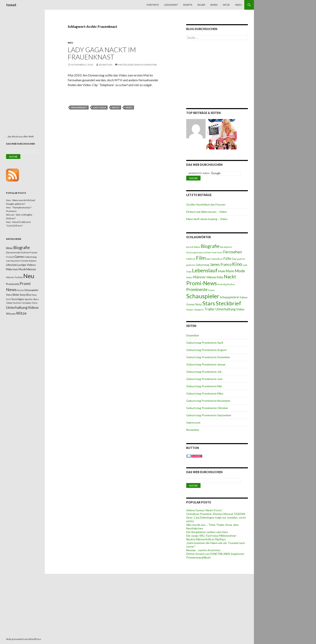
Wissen (11, 314)
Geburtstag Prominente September (209, 415)
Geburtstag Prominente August (206, 350)
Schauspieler (203, 296)
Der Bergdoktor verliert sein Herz (207, 532)
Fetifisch (191, 259)
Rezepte (188, 5)
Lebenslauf (205, 270)
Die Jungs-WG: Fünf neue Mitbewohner (211, 536)
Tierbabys (26, 303)
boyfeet (228, 247)
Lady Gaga (100, 107)
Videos (33, 307)
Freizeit (10, 257)
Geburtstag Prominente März (205, 393)
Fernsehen (233, 252)
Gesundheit (171, 5)
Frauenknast (79, 107)
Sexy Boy (26, 295)
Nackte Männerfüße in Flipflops (206, 539)
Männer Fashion (14, 277)
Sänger (190, 309)
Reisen (214, 5)
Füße (227, 259)
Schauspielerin (230, 297)
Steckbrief (228, 303)
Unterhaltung (226, 309)
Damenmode (13, 252)
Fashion (207, 252)
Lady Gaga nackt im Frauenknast (102, 53)
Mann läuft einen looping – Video (207, 219)
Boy (222, 247)
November (193, 430)
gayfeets (191, 265)
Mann (230, 271)
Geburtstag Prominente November (208, 401)
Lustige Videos (26, 265)
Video (238, 5)
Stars (209, 303)
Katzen (33, 261)
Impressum (193, 422)
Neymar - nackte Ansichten (203, 550)
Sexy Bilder (13, 295)
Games (19, 257)
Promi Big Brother (226, 284)
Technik (17, 303)
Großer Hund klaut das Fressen (206, 204)
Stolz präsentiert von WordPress (24, 639)
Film (201, 258)
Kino (237, 264)
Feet (214, 252)
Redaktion (106, 65)
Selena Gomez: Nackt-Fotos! (204, 510)
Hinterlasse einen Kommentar (138, 65)
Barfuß (190, 247)
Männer (199, 277)
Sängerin (199, 309)
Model (189, 277)
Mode (240, 271)
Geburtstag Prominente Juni (204, 379)
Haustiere (16, 261)
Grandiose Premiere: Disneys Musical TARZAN (216, 514)
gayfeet (241, 259)
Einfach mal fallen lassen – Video (206, 212)
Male (222, 271)
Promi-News (202, 283)
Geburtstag (202, 265)
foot (208, 259)
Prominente (197, 289)
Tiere (35, 303)
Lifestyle (11, 265)
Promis (212, 290)
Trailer (210, 309)
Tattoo (9, 303)
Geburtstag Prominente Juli (204, 372)
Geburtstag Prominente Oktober (207, 408)
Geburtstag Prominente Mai (204, 386)
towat (11, 5)
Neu (70, 43)
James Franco (221, 264)
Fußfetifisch (217, 259)
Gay (234, 259)
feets (220, 252)
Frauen (33, 252)
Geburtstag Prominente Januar (206, 364)
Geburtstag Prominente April (205, 343)
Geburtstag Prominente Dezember (208, 357)
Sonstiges (18, 299)
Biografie (210, 246)
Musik (22, 269)
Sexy (199, 304)
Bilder (201, 5)
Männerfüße (215, 277)
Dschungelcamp (194, 252)
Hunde (25, 261)
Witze (226, 5)
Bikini (197, 247)
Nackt (116, 107)
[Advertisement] (217, 75)
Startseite (153, 5)
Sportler (29, 299)
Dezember (193, 335)
